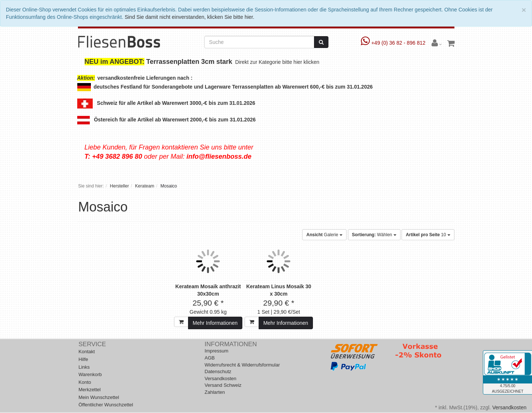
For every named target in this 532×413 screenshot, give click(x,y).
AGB (210, 358)
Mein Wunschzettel (99, 397)
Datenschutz (218, 371)
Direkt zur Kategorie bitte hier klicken (278, 62)
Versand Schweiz (223, 385)
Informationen (231, 344)
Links (84, 367)
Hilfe (83, 359)
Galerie (324, 235)
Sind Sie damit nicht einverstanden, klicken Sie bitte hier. (189, 17)
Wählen (374, 235)
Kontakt (87, 352)
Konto (85, 382)
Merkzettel (90, 390)
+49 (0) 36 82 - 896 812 (394, 43)
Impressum (216, 351)
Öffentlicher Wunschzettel (106, 405)
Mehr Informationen (215, 323)
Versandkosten (221, 378)
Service (92, 344)
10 (428, 235)
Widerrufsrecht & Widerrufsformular (242, 365)
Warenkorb (90, 374)
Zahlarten (215, 392)
